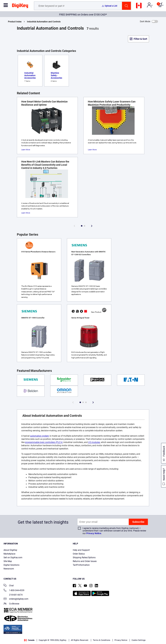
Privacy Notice (94, 533)
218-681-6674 (13, 595)
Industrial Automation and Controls (44, 22)
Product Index (15, 22)
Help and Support (81, 550)
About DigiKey (10, 550)
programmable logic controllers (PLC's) (44, 442)
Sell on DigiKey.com (13, 558)
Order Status (79, 554)
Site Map (8, 561)
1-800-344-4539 (14, 591)
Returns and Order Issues (85, 561)
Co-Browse (11, 604)
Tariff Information (81, 565)
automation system (40, 436)
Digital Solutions (11, 565)
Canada (29, 640)
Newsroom (9, 569)
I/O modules (94, 442)
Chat (9, 586)
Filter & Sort (140, 39)
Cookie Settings (139, 640)
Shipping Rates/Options (84, 558)
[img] (20, 6)
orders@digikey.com (16, 599)
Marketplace (9, 554)
